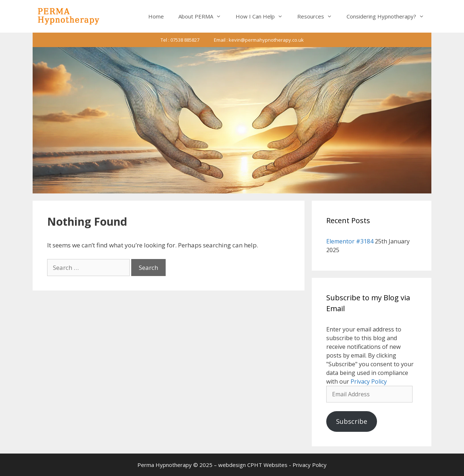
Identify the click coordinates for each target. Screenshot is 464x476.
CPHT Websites (267, 465)
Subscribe (352, 421)
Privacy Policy (369, 381)
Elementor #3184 (350, 241)
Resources (318, 16)
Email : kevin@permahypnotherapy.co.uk (259, 40)
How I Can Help (263, 16)
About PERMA (203, 16)
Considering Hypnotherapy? (389, 16)
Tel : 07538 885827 (180, 40)
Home (156, 16)
